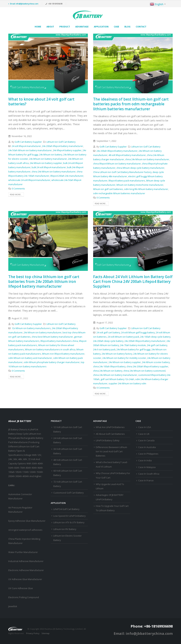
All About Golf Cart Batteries (110, 434)
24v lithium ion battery (51, 155)
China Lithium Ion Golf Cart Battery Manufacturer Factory (122, 172)
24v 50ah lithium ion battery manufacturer (30, 150)
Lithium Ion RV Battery (65, 529)
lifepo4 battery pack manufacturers (127, 181)
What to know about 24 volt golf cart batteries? (41, 102)
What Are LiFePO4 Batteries (110, 427)
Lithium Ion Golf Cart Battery (61, 142)
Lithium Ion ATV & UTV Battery (69, 522)
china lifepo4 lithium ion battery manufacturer (117, 164)
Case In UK (144, 434)
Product (65, 27)
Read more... (16, 195)
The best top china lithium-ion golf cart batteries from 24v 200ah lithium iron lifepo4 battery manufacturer (44, 282)
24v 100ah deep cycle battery (155, 337)
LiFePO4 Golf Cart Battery (66, 509)
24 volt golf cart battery (108, 333)
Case (116, 27)
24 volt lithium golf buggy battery (138, 333)
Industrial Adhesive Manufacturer (26, 561)
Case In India (145, 461)
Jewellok (13, 606)
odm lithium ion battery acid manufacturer (30, 358)
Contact (141, 27)
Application (101, 27)
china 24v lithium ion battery (108, 371)
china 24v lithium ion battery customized (144, 371)
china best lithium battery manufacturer (52, 337)
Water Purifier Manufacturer (23, 552)
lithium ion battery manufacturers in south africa (50, 350)
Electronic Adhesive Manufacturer (26, 570)
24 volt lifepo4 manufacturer (26, 146)
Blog (127, 27)
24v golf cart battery (157, 345)
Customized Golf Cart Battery (68, 493)
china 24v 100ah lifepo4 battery (109, 367)
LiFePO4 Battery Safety (108, 441)
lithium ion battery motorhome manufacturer (140, 185)
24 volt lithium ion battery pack (123, 337)
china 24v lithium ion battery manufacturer (54, 172)
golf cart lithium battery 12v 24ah (117, 379)
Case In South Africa (149, 474)
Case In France (146, 481)
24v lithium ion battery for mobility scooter (124, 358)
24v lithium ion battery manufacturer (48, 159)
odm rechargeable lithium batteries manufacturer (119, 193)
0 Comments (18, 189)
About (50, 27)
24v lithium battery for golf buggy (133, 350)
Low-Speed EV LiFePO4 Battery (69, 516)
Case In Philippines (148, 454)
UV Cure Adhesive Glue (21, 588)
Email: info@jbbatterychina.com (23, 4)
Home (38, 27)
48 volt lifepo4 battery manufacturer (127, 155)
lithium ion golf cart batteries (108, 189)
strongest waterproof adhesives (25, 530)
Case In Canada (146, 441)
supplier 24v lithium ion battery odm (127, 384)
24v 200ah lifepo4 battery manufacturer (63, 146)
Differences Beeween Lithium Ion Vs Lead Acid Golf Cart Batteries (111, 452)
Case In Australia (147, 447)
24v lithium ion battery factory (117, 354)
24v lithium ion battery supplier (46, 163)
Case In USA (145, 427)
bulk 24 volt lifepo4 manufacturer (49, 167)
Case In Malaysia (147, 467)
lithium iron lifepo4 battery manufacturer (63, 354)
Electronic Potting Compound (24, 597)
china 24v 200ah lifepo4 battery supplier (147, 367)
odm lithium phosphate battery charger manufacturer (52, 362)
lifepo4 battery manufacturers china (59, 341)
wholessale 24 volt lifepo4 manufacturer (29, 180)
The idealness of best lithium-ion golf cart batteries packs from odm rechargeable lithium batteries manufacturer (131, 104)
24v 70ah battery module (133, 345)
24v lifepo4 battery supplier (67, 150)
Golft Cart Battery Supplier (28, 142)
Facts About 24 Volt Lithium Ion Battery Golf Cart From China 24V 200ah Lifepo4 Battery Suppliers (133, 282)
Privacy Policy (33, 633)
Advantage (82, 27)
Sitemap (46, 633)
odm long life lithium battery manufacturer (146, 189)
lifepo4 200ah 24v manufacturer (67, 176)
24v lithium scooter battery (156, 362)
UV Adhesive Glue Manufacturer (25, 579)
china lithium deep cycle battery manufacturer (140, 168)
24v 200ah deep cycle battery (108, 341)
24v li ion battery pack (104, 350)
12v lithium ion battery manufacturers (31, 328)
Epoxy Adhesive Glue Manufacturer (27, 521)
